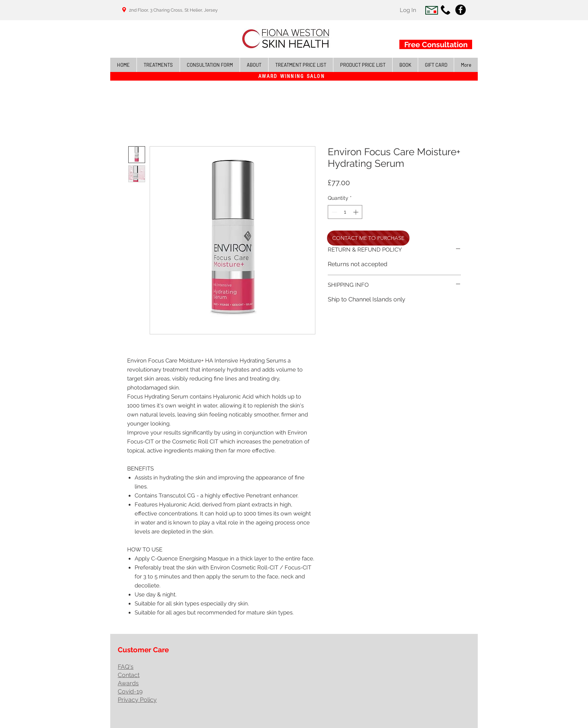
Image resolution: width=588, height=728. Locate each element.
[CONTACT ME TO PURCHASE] (368, 238)
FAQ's (126, 667)
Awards (128, 683)
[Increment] (356, 212)
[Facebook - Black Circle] (460, 10)
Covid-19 (130, 691)
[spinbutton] (345, 212)
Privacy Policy (137, 700)
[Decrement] (334, 212)
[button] (158, 65)
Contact (129, 675)
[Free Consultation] (436, 44)
